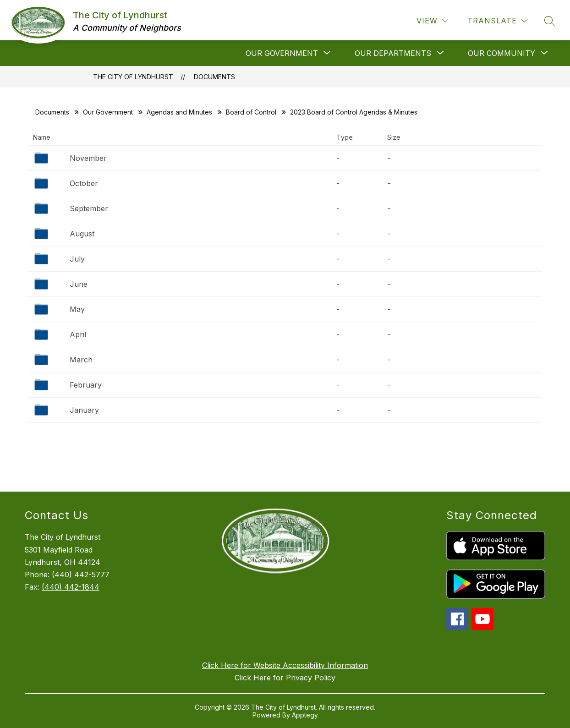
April (78, 334)
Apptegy (305, 715)
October (84, 183)
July (77, 259)
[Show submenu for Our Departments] (393, 53)
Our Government (108, 112)
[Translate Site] (497, 21)
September (89, 208)
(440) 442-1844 (71, 587)
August (82, 234)
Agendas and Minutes (179, 112)
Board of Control (251, 112)
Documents (214, 77)
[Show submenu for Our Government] (282, 53)
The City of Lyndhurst (133, 77)
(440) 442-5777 (81, 575)
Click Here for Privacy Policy (285, 678)
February (86, 385)
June (79, 284)
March (81, 360)
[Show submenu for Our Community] (501, 53)
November (88, 158)
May (77, 309)
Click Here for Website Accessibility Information (285, 665)
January (84, 410)
